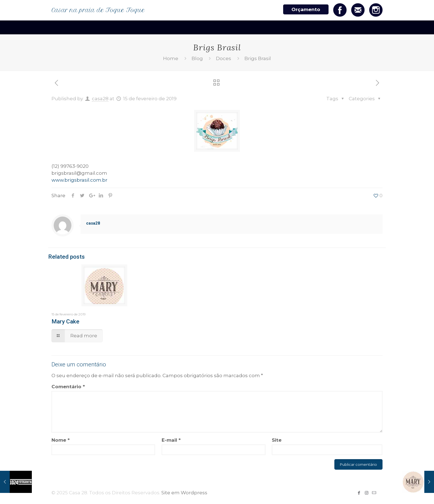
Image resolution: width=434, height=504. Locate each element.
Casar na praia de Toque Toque (98, 10)
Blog (197, 58)
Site (277, 440)
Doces (224, 58)
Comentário (68, 387)
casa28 (100, 99)
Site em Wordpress (184, 493)
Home (171, 58)
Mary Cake (65, 322)
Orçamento (306, 9)
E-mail (171, 440)
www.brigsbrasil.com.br (79, 180)
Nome (61, 440)
